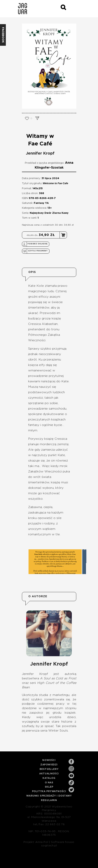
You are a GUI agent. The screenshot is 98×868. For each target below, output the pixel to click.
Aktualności (49, 774)
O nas (49, 783)
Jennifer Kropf (40, 153)
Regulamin (49, 800)
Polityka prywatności (49, 791)
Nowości (49, 760)
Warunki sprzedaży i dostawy (49, 796)
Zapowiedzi (49, 765)
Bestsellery (49, 769)
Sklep (49, 787)
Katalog (49, 778)
